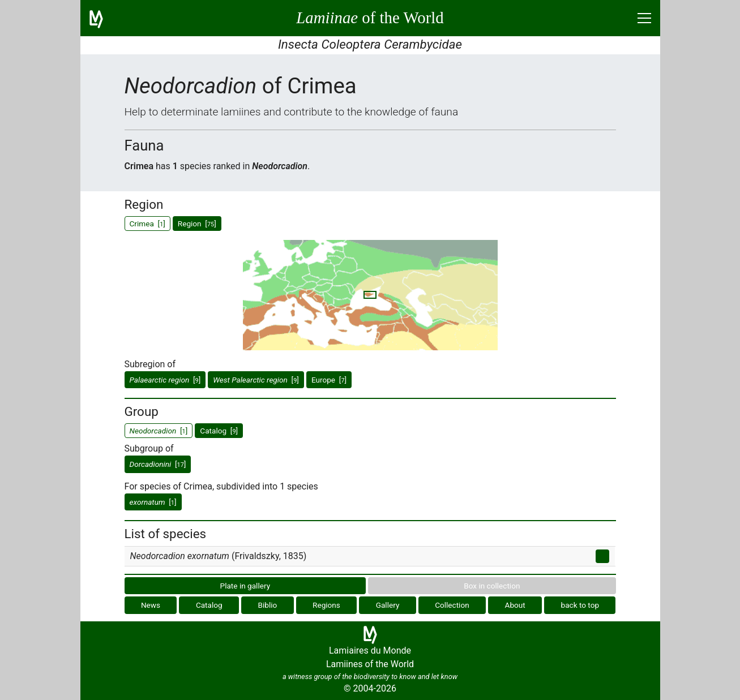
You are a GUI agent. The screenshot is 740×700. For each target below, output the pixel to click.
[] (165, 380)
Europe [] (329, 380)
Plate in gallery (245, 586)
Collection (452, 605)
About (515, 605)
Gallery (388, 605)
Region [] (197, 224)
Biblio (267, 605)
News (151, 605)
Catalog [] (219, 431)
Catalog (209, 605)
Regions (326, 605)
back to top (580, 605)
